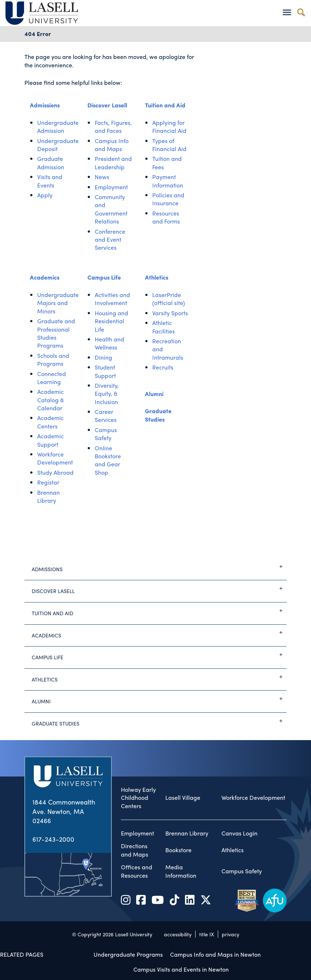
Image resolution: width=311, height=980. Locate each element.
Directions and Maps (135, 850)
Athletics (157, 277)
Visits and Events (50, 181)
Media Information (181, 871)
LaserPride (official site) (169, 299)
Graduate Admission (51, 163)
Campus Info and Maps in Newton (215, 954)
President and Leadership (113, 163)
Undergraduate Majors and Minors (58, 303)
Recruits (163, 367)
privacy (231, 934)
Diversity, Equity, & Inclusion (107, 394)
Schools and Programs (53, 359)
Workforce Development (55, 458)
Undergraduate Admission (58, 127)
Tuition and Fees (167, 163)
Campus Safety (106, 434)
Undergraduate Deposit (58, 145)
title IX (207, 934)
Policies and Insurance (168, 199)
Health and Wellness (109, 343)
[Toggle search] (301, 12)
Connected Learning (52, 378)
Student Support (105, 371)
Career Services (106, 416)
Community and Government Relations (111, 209)
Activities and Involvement (112, 299)
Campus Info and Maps (112, 145)
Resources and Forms (166, 217)
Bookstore (178, 850)
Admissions (45, 105)
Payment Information (168, 181)
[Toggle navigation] (287, 12)
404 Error (38, 34)
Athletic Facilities (164, 327)
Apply (45, 195)
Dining (103, 357)
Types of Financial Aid (169, 145)
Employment (111, 187)
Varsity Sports (170, 313)
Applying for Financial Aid (169, 127)
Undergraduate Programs (128, 954)
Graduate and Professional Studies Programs (56, 333)
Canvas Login (239, 833)
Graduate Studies (158, 415)
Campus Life (104, 277)
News (102, 177)
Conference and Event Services (110, 240)
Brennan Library (48, 496)
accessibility (178, 934)
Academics (45, 277)
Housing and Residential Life (111, 321)
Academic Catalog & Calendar (51, 400)
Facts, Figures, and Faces (113, 127)
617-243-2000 (53, 839)
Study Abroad (55, 472)
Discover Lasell (107, 105)
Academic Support (50, 440)
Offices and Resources (137, 871)
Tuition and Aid (165, 105)
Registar (48, 482)
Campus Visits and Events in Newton (181, 969)
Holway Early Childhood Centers (138, 798)
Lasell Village (183, 798)
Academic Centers (50, 422)
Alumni (154, 394)
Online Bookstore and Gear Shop (108, 460)
